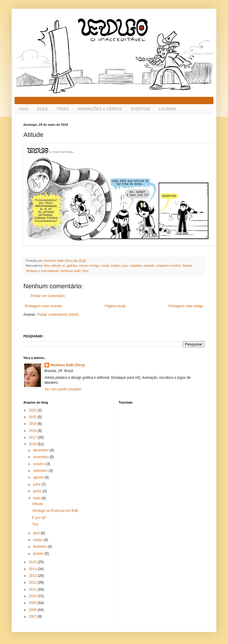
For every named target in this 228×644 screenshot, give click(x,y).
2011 (33, 589)
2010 (33, 596)
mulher (115, 266)
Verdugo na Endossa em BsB (55, 511)
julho (37, 484)
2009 (33, 603)
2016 (33, 444)
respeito (149, 266)
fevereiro (40, 547)
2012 (33, 582)
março (38, 540)
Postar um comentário (48, 296)
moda (105, 266)
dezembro (41, 450)
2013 (33, 576)
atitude (56, 266)
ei (64, 266)
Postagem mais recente (43, 306)
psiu (125, 266)
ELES (42, 109)
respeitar (135, 266)
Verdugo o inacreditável (42, 271)
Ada (47, 266)
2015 (33, 562)
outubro (39, 464)
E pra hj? (39, 518)
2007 (33, 617)
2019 (33, 424)
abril (37, 533)
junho (38, 491)
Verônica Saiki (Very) (68, 365)
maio (37, 498)
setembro (41, 471)
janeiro (39, 554)
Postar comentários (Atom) (58, 315)
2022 (33, 410)
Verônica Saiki (70, 271)
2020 (33, 417)
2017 (33, 437)
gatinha (72, 266)
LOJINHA (168, 109)
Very (85, 271)
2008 (33, 610)
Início (24, 109)
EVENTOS (140, 109)
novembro (41, 457)
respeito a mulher (169, 266)
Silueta (187, 266)
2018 (33, 431)
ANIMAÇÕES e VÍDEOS (100, 109)
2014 (33, 569)
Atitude (38, 504)
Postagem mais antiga (186, 306)
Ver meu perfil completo (63, 389)
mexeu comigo (89, 266)
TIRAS (62, 109)
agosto (39, 477)
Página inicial (115, 306)
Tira (35, 524)
